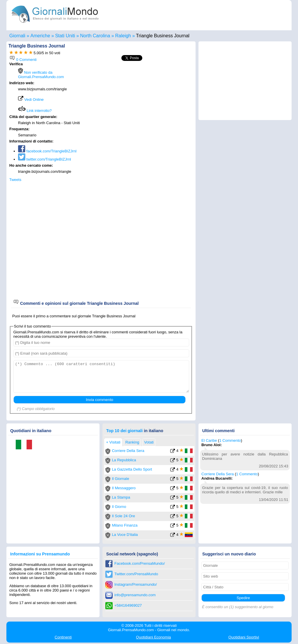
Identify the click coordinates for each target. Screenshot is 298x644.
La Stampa (121, 497)
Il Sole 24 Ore (123, 516)
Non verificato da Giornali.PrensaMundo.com (41, 75)
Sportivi (244, 637)
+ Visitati (113, 442)
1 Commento (230, 440)
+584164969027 (128, 605)
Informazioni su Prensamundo (40, 554)
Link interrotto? (35, 111)
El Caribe (209, 440)
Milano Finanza (125, 525)
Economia (153, 637)
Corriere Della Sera (128, 451)
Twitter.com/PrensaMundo (136, 574)
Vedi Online (31, 100)
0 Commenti (23, 60)
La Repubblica (124, 460)
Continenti (63, 637)
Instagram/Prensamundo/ (136, 584)
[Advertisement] (144, 103)
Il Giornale (120, 479)
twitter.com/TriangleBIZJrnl (45, 159)
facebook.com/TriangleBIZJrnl (47, 151)
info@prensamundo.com (135, 595)
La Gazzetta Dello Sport (132, 469)
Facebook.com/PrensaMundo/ (140, 563)
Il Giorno (119, 507)
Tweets (15, 180)
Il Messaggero (124, 488)
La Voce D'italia (125, 535)
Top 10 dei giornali (124, 431)
